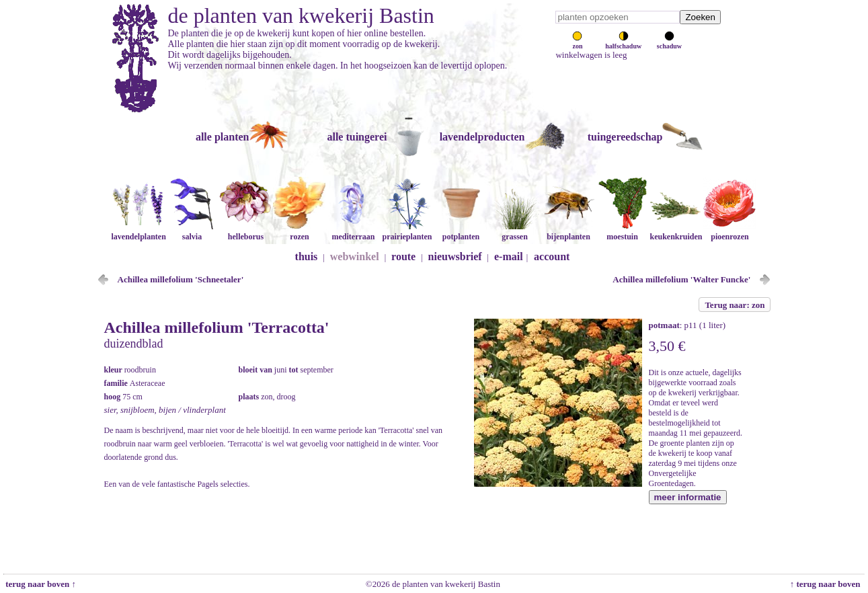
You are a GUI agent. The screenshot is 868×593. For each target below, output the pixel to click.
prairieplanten (407, 232)
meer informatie (688, 497)
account (552, 256)
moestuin (622, 232)
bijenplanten (568, 232)
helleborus (245, 232)
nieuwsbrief (455, 256)
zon (577, 42)
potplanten (461, 232)
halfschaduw (623, 42)
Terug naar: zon (735, 305)
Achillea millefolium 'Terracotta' (217, 327)
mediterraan (353, 232)
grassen (514, 232)
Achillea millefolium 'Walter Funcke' (681, 279)
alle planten (223, 137)
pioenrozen (729, 232)
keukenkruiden (676, 232)
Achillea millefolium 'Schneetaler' (181, 279)
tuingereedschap (625, 137)
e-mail (509, 256)
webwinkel (355, 256)
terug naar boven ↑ (40, 584)
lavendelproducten (482, 137)
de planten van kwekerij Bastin (301, 15)
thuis (307, 256)
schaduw (669, 42)
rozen (299, 232)
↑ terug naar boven (827, 584)
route (403, 256)
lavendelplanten (138, 232)
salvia (192, 232)
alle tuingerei (357, 137)
